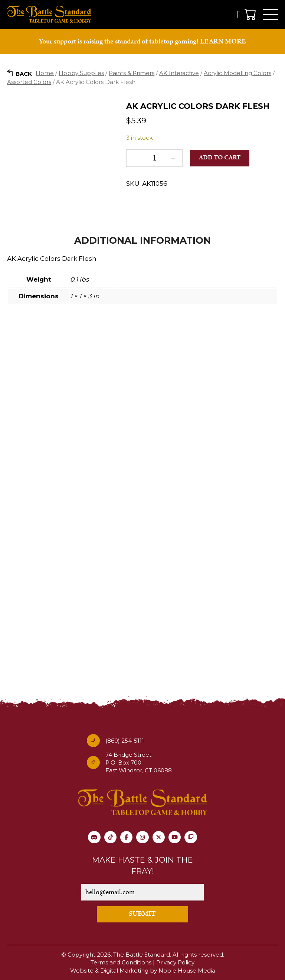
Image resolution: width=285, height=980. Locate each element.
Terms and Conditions (121, 963)
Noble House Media (187, 971)
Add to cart (220, 159)
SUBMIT (143, 914)
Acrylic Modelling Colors (237, 74)
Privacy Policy (175, 963)
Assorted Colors (29, 82)
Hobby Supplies (81, 74)
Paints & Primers (132, 74)
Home (45, 74)
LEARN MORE (223, 42)
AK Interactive (179, 74)
